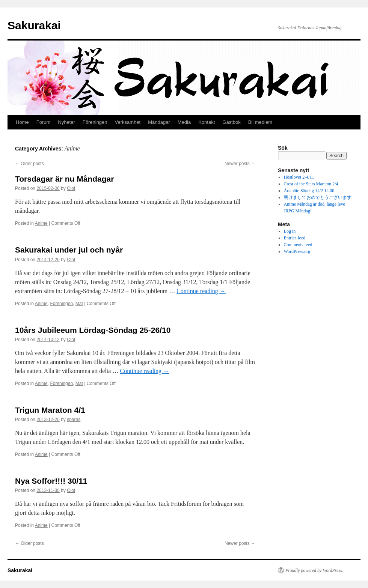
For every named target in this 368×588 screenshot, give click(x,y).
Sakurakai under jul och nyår (69, 250)
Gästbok (231, 122)
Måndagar (159, 122)
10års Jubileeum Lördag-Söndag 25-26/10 (93, 330)
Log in (290, 231)
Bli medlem (260, 122)
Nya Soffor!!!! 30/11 (51, 481)
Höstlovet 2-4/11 (299, 177)
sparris (74, 420)
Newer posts (240, 164)
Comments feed (298, 245)
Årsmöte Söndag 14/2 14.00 (309, 191)
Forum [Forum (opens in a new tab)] (44, 122)
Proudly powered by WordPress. (314, 570)
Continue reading (201, 291)
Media (184, 122)
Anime (41, 223)
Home (22, 122)
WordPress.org (297, 251)
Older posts (29, 164)
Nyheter (66, 122)
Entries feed (295, 238)
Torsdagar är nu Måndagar (64, 179)
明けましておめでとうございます (318, 197)
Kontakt (207, 122)
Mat (79, 304)
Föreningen (95, 122)
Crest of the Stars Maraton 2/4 (311, 184)
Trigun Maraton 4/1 (50, 410)
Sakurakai (34, 25)
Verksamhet (128, 122)
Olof (71, 188)
